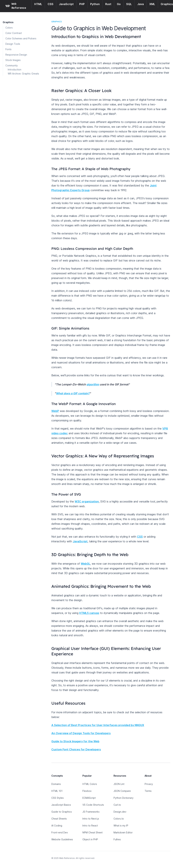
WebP (55, 411)
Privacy (149, 784)
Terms (148, 791)
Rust (108, 4)
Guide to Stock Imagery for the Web (75, 741)
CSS (51, 4)
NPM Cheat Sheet (92, 832)
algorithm (93, 384)
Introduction (15, 70)
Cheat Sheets (59, 819)
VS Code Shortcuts (93, 805)
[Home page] (16, 6)
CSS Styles (58, 798)
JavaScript (66, 4)
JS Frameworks (91, 812)
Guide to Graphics (62, 812)
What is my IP (121, 826)
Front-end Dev (60, 832)
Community (12, 65)
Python (95, 4)
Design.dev (120, 812)
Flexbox (87, 791)
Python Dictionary (123, 798)
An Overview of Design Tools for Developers (81, 733)
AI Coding (57, 826)
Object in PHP (90, 839)
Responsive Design (16, 55)
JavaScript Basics (61, 805)
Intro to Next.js (91, 819)
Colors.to (119, 819)
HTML (38, 4)
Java (141, 4)
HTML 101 (57, 791)
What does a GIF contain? (73, 393)
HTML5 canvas (89, 613)
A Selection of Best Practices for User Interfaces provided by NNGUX (98, 725)
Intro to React (90, 826)
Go (119, 4)
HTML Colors (90, 784)
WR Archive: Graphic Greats (23, 74)
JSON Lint (119, 784)
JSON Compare (122, 791)
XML (152, 4)
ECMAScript (89, 798)
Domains (56, 784)
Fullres (117, 839)
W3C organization (87, 501)
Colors (9, 28)
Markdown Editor (123, 832)
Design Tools (13, 44)
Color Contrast (14, 33)
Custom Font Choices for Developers (76, 749)
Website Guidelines (62, 839)
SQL (129, 4)
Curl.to (117, 805)
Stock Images (13, 60)
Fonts (8, 49)
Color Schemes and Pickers (21, 38)
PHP (82, 4)
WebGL (85, 564)
